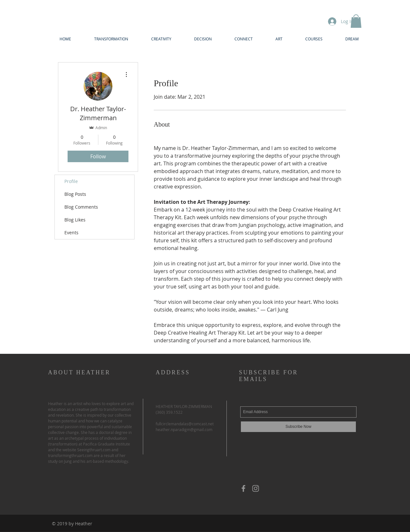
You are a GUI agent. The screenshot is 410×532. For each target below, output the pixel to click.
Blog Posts (75, 194)
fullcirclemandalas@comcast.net (185, 424)
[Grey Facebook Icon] (243, 488)
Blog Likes (75, 220)
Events (71, 233)
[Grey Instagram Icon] (256, 488)
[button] (356, 21)
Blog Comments (81, 207)
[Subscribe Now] (298, 427)
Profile (71, 181)
